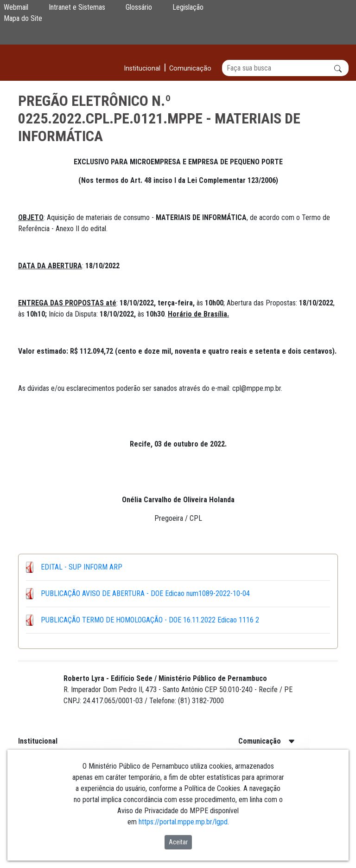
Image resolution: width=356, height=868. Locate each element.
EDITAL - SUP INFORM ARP (82, 567)
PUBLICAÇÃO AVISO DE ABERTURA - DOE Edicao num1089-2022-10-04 (145, 593)
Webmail (16, 7)
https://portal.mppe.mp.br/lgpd (183, 822)
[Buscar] (285, 68)
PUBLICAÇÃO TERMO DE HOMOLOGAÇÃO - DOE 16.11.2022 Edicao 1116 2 (150, 620)
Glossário (139, 7)
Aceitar (178, 842)
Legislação (188, 7)
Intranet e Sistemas (77, 7)
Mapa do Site (23, 18)
